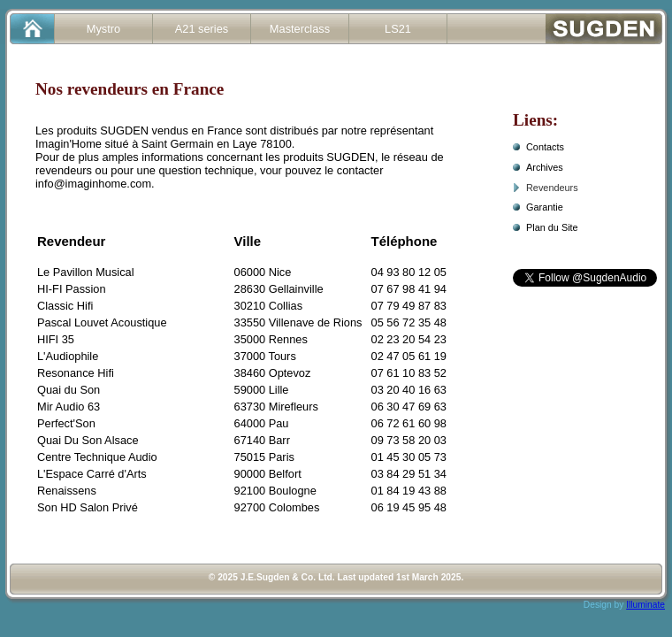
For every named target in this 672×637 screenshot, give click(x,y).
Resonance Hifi (76, 373)
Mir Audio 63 (69, 407)
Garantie (545, 207)
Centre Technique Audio (97, 457)
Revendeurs (552, 188)
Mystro (103, 29)
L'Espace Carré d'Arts (92, 474)
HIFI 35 (56, 339)
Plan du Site (552, 227)
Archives (545, 167)
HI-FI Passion (72, 289)
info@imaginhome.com (93, 184)
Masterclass (300, 29)
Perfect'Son (66, 423)
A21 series (202, 29)
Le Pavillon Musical (86, 272)
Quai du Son (69, 390)
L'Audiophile (68, 356)
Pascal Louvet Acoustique (102, 322)
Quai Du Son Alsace (88, 440)
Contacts (545, 147)
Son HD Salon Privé (88, 507)
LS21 (398, 29)
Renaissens (67, 491)
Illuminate (645, 605)
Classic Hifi (65, 306)
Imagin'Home (69, 144)
